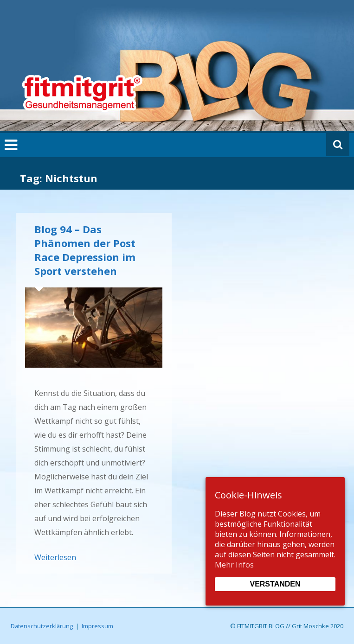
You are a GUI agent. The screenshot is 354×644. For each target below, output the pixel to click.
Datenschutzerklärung (42, 626)
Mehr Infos (234, 565)
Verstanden (275, 584)
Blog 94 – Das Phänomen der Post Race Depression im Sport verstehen (85, 250)
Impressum (97, 626)
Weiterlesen (55, 557)
